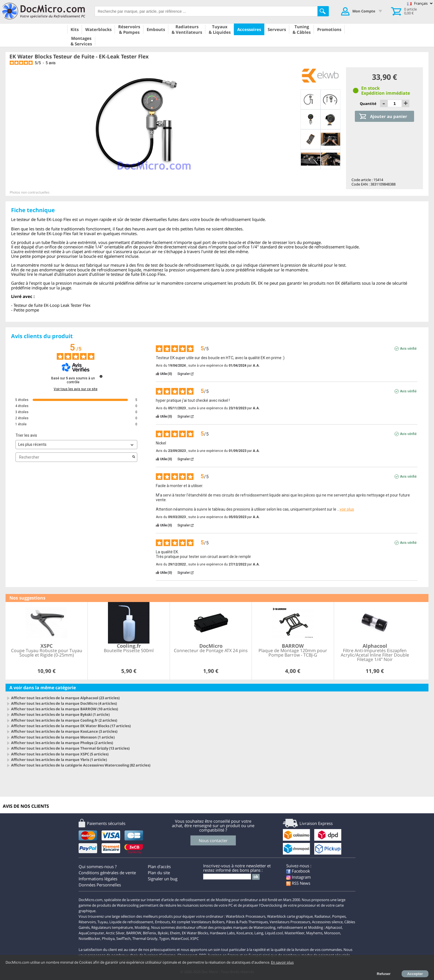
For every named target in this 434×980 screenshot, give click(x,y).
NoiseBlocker (89, 938)
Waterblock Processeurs (246, 916)
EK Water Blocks (195, 933)
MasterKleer (294, 933)
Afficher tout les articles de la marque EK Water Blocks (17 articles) (71, 726)
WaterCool (180, 938)
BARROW (134, 933)
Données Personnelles (100, 885)
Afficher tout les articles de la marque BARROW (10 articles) (64, 709)
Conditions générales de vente (107, 873)
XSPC (194, 938)
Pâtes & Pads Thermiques (247, 922)
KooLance (245, 933)
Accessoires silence (327, 922)
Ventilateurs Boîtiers (208, 922)
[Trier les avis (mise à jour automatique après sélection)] (76, 445)
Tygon (164, 938)
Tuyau (103, 922)
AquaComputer (91, 933)
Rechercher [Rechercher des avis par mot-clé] (74, 457)
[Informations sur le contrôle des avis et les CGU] (101, 376)
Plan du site (159, 873)
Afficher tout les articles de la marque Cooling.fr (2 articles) (64, 720)
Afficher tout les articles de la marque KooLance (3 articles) (64, 731)
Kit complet (181, 922)
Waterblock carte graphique (290, 916)
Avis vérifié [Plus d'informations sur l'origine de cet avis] (408, 349)
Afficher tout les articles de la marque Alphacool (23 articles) (65, 698)
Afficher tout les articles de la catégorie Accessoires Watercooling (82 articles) (81, 765)
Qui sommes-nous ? (98, 866)
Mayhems (314, 933)
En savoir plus (282, 962)
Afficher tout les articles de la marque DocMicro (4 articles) (64, 703)
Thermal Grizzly (145, 938)
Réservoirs (87, 922)
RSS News (298, 883)
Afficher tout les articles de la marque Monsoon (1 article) (63, 737)
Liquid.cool (274, 933)
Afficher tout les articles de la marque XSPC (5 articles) (60, 754)
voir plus (347, 509)
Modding (142, 927)
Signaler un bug (163, 879)
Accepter (415, 974)
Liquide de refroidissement (131, 922)
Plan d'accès (159, 866)
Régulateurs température (112, 927)
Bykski (163, 933)
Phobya (108, 938)
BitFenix (149, 933)
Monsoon (332, 933)
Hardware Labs (222, 933)
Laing (259, 933)
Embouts (162, 922)
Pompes (339, 916)
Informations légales (98, 879)
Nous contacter (213, 840)
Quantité (369, 104)
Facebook (298, 871)
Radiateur (322, 916)
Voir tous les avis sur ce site (76, 389)
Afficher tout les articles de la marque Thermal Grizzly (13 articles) (70, 748)
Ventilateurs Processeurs (290, 922)
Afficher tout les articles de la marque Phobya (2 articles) (62, 743)
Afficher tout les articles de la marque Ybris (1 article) (59, 760)
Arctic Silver (115, 933)
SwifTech (123, 938)
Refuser (384, 974)
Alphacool (334, 927)
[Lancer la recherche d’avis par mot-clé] (134, 457)
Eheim (175, 933)
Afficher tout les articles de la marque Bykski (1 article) (60, 714)
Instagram (299, 877)
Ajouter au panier (389, 116)
